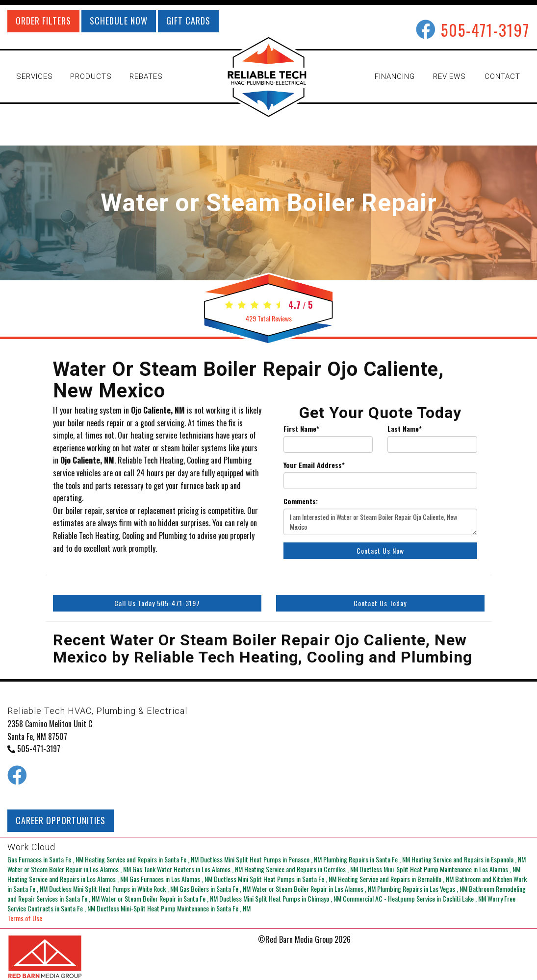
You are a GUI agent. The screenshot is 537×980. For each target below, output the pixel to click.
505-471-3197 (485, 30)
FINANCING (395, 76)
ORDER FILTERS (43, 21)
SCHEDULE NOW (119, 21)
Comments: (301, 501)
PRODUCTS (91, 76)
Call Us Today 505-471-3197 (157, 603)
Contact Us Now (380, 551)
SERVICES (35, 76)
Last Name (405, 429)
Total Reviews (269, 318)
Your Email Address (314, 465)
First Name (301, 429)
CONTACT (502, 76)
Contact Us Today (380, 603)
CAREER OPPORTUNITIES (61, 820)
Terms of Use (25, 918)
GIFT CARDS (188, 21)
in (46, 859)
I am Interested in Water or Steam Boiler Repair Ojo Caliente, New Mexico (380, 522)
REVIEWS (449, 76)
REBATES (146, 76)
